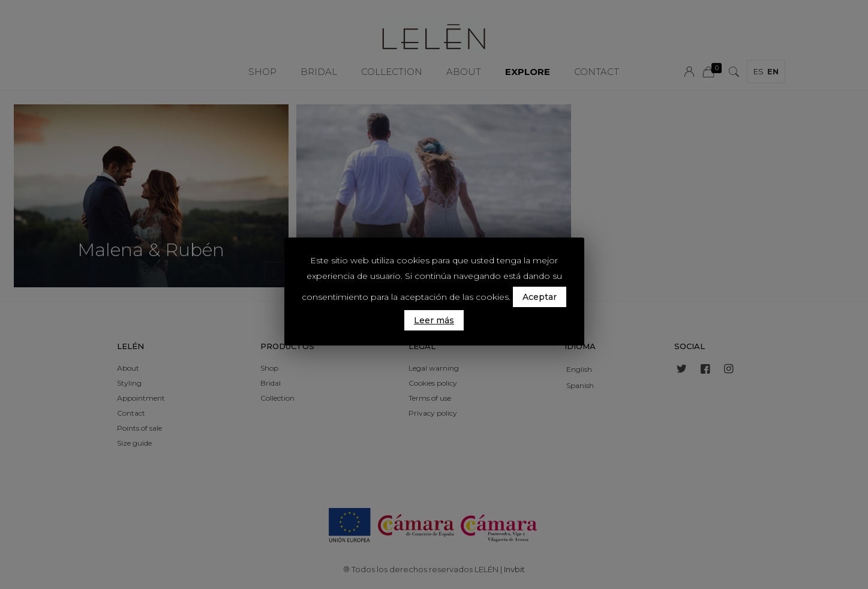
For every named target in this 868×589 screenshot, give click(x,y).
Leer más (434, 320)
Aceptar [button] (540, 297)
